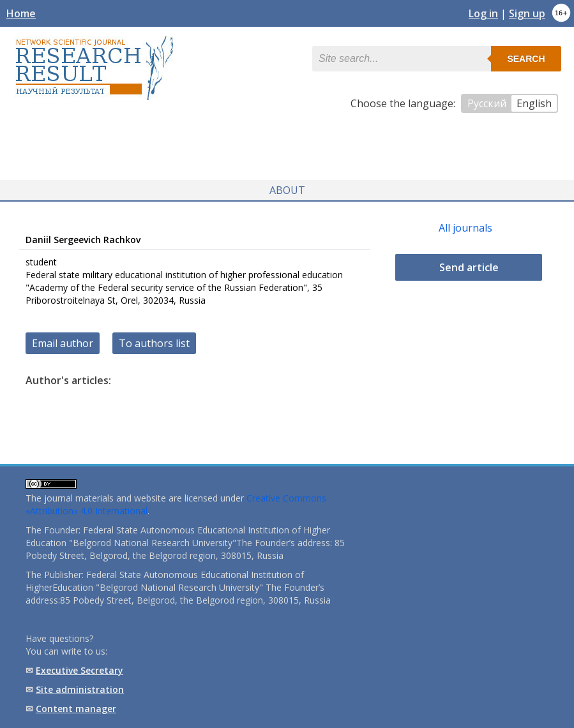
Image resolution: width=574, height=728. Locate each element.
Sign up (527, 13)
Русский (487, 103)
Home (21, 13)
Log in (483, 13)
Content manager (76, 709)
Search (526, 59)
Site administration (80, 689)
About (287, 190)
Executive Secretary (79, 670)
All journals (465, 228)
